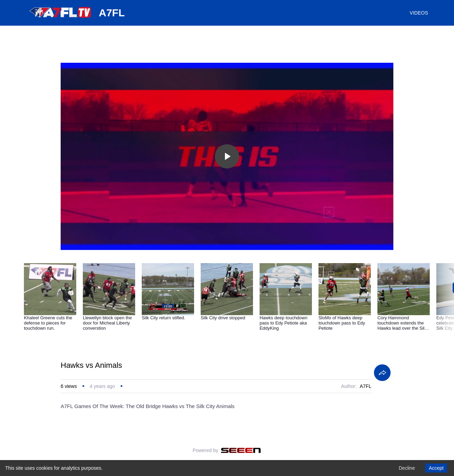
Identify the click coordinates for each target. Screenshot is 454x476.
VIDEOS (419, 13)
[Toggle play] (227, 156)
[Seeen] (241, 450)
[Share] (382, 373)
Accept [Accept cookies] (436, 468)
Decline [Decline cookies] (407, 468)
